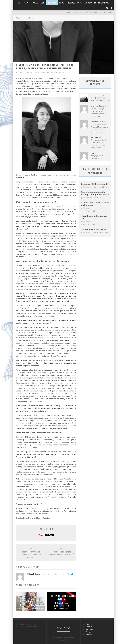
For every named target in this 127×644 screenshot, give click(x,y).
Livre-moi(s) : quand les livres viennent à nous (100, 98)
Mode (79, 3)
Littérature (52, 3)
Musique (71, 3)
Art (20, 3)
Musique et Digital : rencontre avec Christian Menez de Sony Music (99, 112)
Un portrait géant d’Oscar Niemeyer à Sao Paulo (31, 603)
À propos (68, 13)
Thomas (94, 95)
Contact (78, 13)
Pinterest (107, 13)
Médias (62, 3)
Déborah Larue (24, 73)
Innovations (104, 3)
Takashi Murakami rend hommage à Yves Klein (95, 217)
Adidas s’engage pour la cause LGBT (98, 156)
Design (27, 3)
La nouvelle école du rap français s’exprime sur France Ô (61, 553)
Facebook (87, 13)
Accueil (19, 18)
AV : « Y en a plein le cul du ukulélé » (62, 597)
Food (42, 3)
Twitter (97, 13)
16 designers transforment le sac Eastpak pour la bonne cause (95, 204)
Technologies (90, 3)
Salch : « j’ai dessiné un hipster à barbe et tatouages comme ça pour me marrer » (95, 193)
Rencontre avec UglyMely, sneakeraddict (94, 184)
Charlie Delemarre (98, 106)
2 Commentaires (62, 609)
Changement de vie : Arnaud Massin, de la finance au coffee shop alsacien (99, 128)
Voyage (35, 3)
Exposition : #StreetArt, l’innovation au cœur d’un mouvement (31, 554)
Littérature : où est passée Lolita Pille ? (94, 229)
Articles (53, 73)
